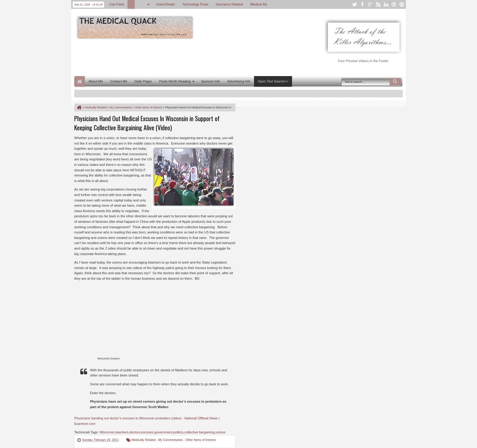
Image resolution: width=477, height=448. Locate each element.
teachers (122, 432)
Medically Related (144, 440)
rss (378, 4)
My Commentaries (171, 440)
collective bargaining (200, 432)
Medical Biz (259, 4)
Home (80, 81)
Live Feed (117, 4)
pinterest (402, 4)
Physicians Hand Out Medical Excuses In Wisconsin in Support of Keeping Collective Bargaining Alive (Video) (147, 123)
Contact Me (119, 81)
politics (178, 432)
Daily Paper (143, 81)
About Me (96, 81)
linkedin (386, 4)
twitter (354, 4)
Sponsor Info (211, 81)
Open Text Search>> (273, 81)
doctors (135, 432)
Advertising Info (239, 81)
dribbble (394, 4)
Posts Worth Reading (175, 81)
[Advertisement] (185, 57)
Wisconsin (107, 432)
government (163, 432)
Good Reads (165, 4)
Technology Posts (195, 4)
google (370, 4)
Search (395, 82)
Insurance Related (229, 4)
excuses (148, 432)
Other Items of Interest (200, 440)
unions (221, 432)
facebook (362, 4)
